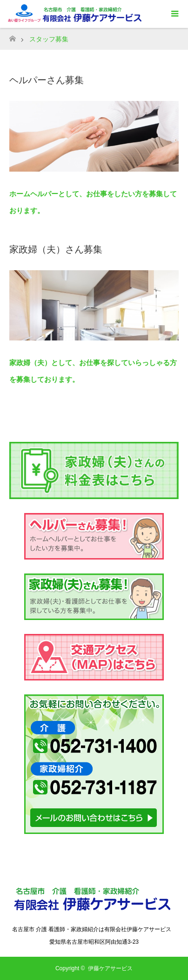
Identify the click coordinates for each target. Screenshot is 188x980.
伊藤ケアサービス (110, 968)
